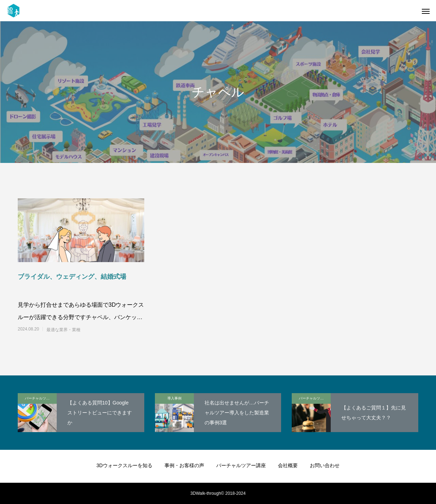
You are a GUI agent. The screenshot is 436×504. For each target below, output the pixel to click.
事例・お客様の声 (184, 465)
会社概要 (288, 465)
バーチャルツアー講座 (41, 398)
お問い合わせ (325, 465)
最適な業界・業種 (63, 330)
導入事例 (174, 398)
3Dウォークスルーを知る (124, 465)
